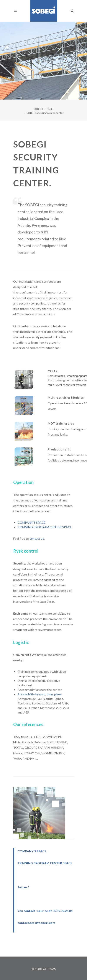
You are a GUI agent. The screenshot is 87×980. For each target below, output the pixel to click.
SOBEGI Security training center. (45, 113)
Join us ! (23, 887)
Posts (50, 109)
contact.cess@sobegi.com (36, 923)
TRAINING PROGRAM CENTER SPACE (45, 527)
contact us (37, 538)
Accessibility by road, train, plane (40, 694)
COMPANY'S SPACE (32, 523)
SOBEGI (38, 109)
